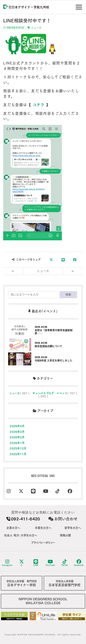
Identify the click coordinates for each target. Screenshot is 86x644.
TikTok (65, 563)
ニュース (35, 28)
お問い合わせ (63, 519)
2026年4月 (17, 426)
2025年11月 (18, 454)
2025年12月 (18, 448)
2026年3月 (17, 432)
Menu (80, 5)
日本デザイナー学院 (22, 583)
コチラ (39, 105)
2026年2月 (17, 437)
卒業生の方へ (43, 528)
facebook (79, 563)
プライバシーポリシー (43, 543)
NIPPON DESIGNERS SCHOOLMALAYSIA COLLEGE (43, 601)
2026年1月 (17, 443)
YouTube (50, 563)
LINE (36, 563)
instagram (7, 563)
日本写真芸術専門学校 (64, 583)
